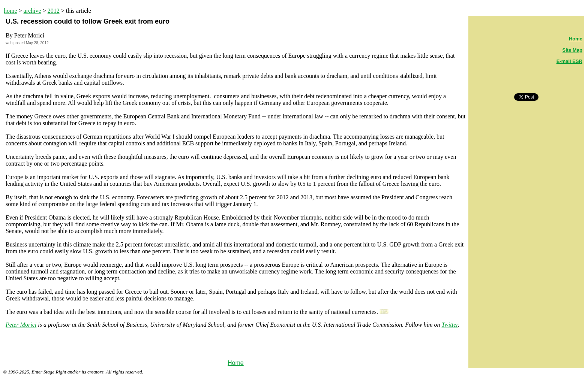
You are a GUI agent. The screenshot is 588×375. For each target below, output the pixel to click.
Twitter (449, 325)
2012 (54, 11)
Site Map (572, 50)
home (10, 11)
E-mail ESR (569, 61)
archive (32, 11)
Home (236, 363)
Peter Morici (21, 325)
